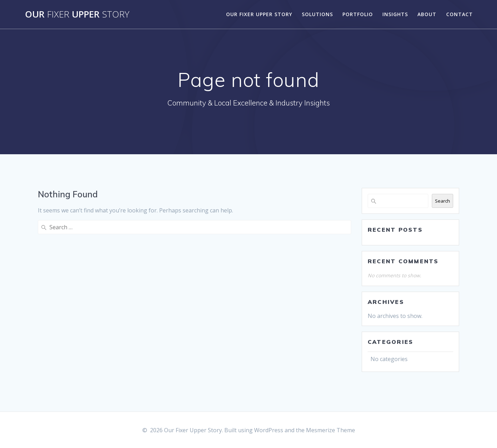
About (427, 14)
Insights (395, 14)
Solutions (317, 14)
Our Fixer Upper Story (259, 14)
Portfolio (358, 14)
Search (442, 201)
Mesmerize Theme (331, 430)
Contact (459, 14)
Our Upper (77, 14)
